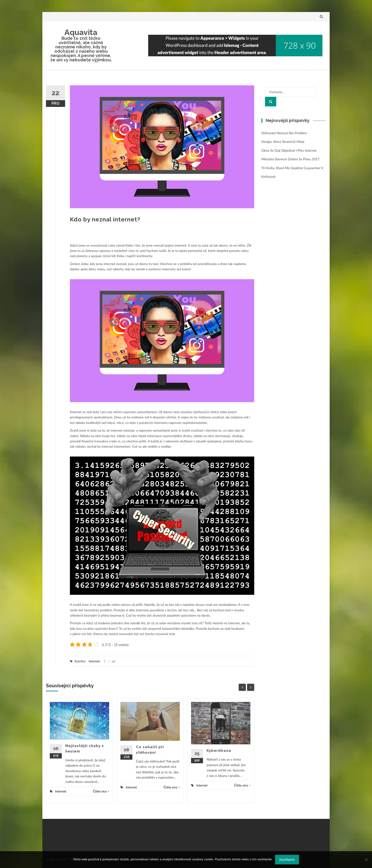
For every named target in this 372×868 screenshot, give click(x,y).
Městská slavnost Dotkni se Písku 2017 (290, 159)
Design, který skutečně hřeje (283, 142)
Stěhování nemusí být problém (284, 133)
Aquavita (81, 32)
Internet (94, 661)
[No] (366, 860)
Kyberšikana (219, 751)
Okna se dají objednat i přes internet (289, 150)
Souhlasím (287, 860)
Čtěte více (101, 791)
